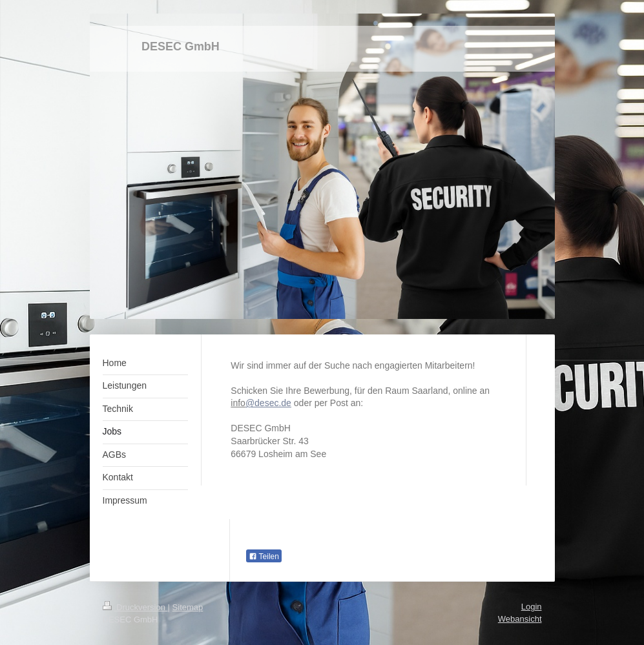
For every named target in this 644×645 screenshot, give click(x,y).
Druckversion (135, 607)
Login (532, 607)
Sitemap (188, 607)
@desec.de (268, 403)
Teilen (264, 557)
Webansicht (520, 619)
